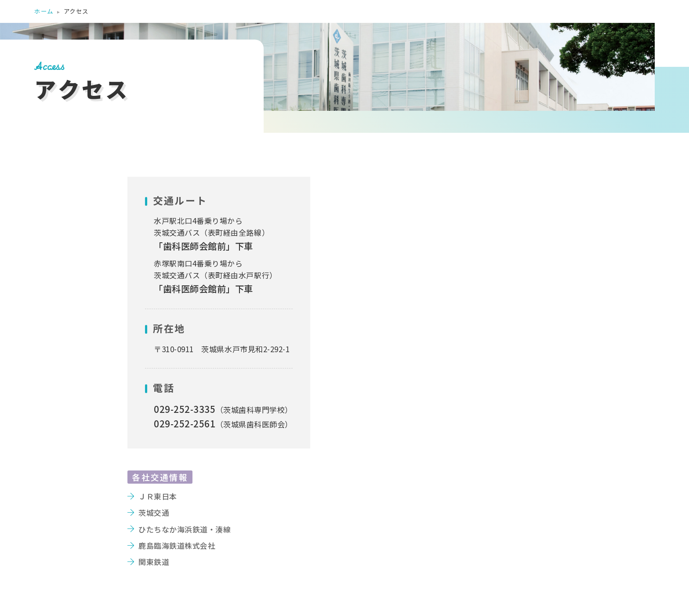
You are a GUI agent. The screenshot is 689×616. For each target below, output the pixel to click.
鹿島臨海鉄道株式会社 (177, 545)
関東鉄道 (154, 562)
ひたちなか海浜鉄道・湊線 (185, 529)
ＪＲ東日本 (158, 496)
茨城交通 (154, 512)
